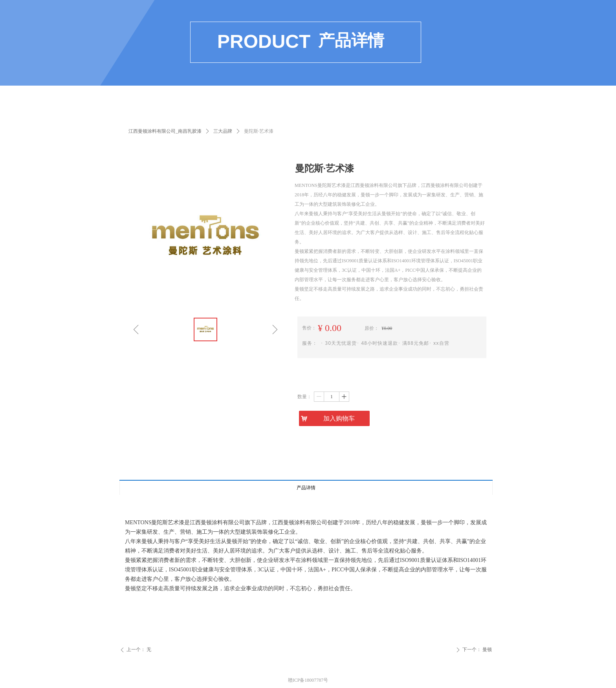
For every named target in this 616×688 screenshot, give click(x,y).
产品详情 (306, 488)
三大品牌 (223, 131)
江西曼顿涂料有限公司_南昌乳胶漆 (165, 131)
